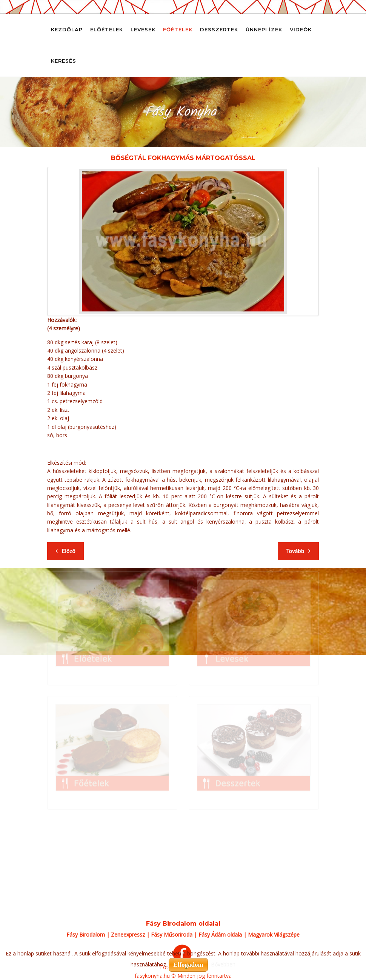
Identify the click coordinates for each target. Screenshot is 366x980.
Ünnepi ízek (264, 29)
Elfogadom (188, 965)
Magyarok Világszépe (274, 935)
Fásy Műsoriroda (172, 935)
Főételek (178, 29)
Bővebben (223, 964)
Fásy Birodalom (86, 935)
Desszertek (219, 29)
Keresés (64, 61)
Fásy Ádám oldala (220, 935)
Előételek (107, 29)
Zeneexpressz (128, 935)
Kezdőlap (67, 29)
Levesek (143, 29)
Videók (301, 29)
